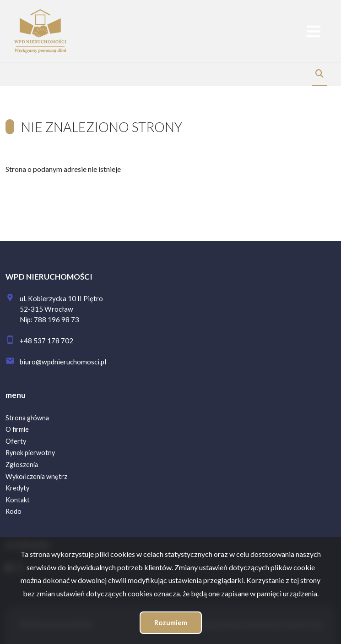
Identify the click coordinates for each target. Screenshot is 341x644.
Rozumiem (171, 622)
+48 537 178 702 (46, 341)
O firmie (17, 429)
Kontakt (18, 500)
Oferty (16, 441)
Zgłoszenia (22, 465)
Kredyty (17, 488)
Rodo (14, 511)
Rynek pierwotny (30, 453)
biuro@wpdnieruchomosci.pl (63, 362)
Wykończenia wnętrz (36, 476)
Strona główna (27, 418)
